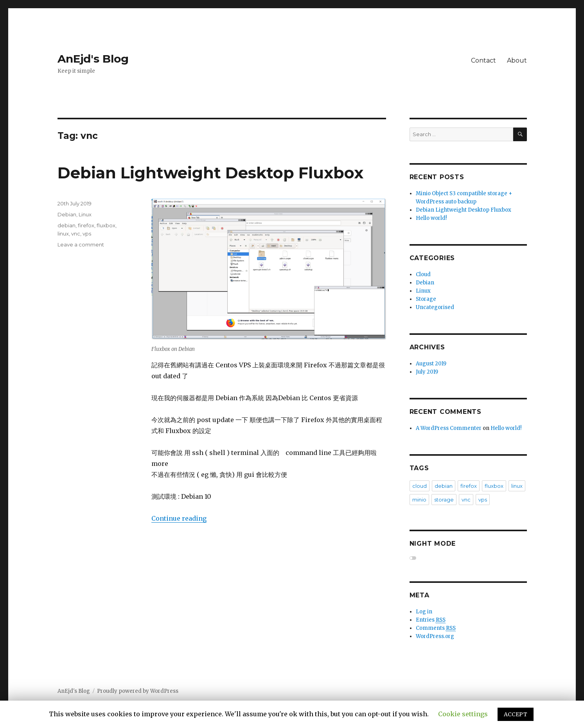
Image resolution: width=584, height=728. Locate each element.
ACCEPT (516, 714)
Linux (85, 214)
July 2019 (427, 372)
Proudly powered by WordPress (138, 691)
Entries (431, 620)
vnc (76, 234)
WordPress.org (435, 636)
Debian (67, 214)
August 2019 (431, 364)
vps (87, 234)
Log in (424, 612)
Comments (436, 628)
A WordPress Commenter (449, 428)
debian (66, 225)
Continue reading (179, 518)
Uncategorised (435, 307)
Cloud (423, 274)
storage (444, 500)
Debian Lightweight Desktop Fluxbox (210, 173)
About (517, 60)
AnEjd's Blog (93, 59)
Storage (426, 299)
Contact (483, 60)
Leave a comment (81, 244)
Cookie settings (463, 714)
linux (63, 234)
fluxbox (106, 225)
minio (419, 500)
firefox (86, 225)
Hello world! (431, 218)
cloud (420, 486)
